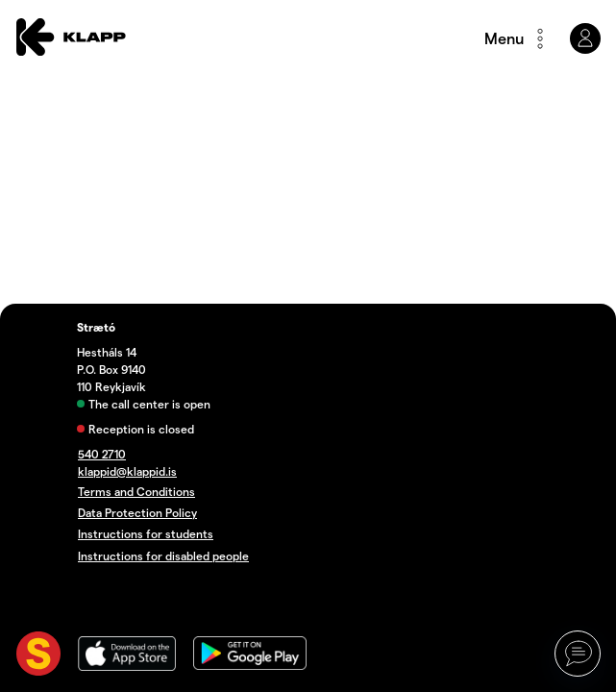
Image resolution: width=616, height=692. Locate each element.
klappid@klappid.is (127, 471)
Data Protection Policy (137, 513)
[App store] (127, 656)
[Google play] (250, 656)
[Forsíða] (71, 38)
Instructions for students (146, 534)
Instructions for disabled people (163, 556)
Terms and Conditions (136, 492)
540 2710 (102, 454)
